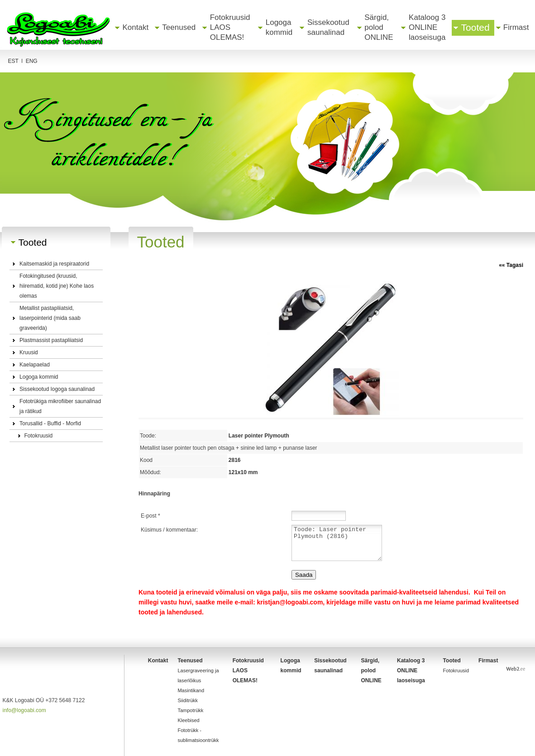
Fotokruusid (38, 436)
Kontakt (136, 27)
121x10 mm (245, 472)
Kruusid (29, 352)
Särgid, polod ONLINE (379, 27)
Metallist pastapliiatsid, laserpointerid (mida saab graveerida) (50, 318)
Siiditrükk (188, 700)
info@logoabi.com (24, 710)
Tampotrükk (190, 710)
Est (13, 61)
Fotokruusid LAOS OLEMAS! (230, 27)
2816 (236, 460)
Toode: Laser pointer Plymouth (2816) (337, 543)
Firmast (516, 27)
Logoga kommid (39, 377)
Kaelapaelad (35, 365)
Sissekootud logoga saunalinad (57, 389)
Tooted (475, 27)
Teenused (179, 27)
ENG (32, 61)
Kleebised (188, 720)
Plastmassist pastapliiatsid (51, 340)
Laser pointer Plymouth (260, 436)
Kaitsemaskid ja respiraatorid (54, 264)
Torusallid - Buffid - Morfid (50, 423)
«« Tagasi (511, 265)
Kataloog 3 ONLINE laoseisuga (427, 27)
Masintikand (191, 690)
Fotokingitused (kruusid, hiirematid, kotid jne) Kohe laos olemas (57, 286)
